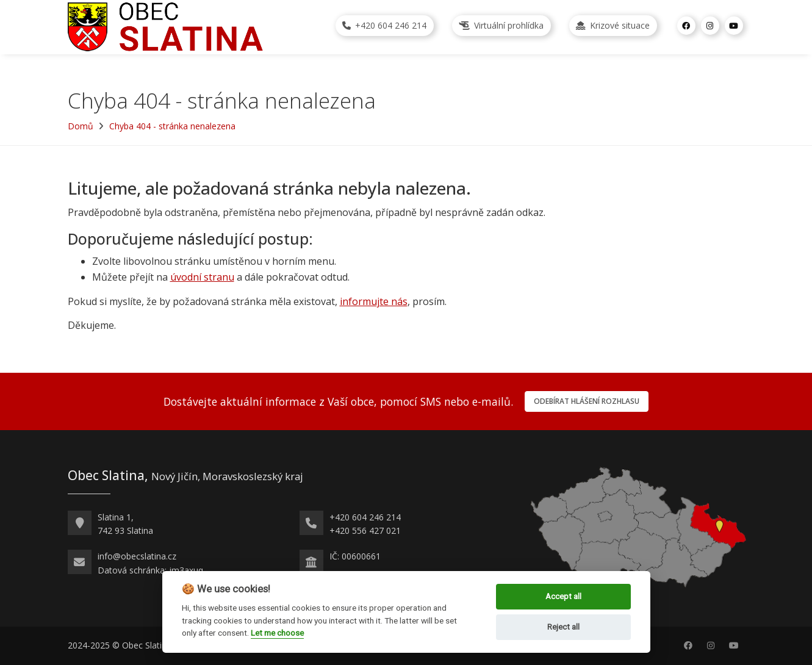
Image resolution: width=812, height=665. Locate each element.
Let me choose (277, 633)
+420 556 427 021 (365, 530)
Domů (81, 126)
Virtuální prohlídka (501, 25)
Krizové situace (613, 25)
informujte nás (374, 301)
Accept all (563, 596)
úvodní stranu (202, 277)
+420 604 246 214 (384, 25)
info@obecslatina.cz (137, 556)
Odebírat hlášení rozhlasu (587, 401)
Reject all (563, 627)
